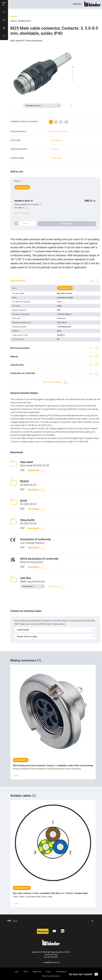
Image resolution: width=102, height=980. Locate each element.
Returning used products (51, 976)
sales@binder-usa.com (52, 962)
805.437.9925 (53, 955)
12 (66, 122)
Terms (26, 972)
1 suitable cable (56, 158)
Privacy (48, 972)
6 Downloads (57, 140)
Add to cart (67, 224)
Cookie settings (61, 972)
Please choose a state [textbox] (27, 636)
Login (17, 972)
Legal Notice (37, 972)
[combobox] (55, 630)
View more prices (22, 213)
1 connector (55, 149)
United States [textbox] (23, 630)
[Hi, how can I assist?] (83, 974)
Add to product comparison (59, 131)
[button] (4, 4)
